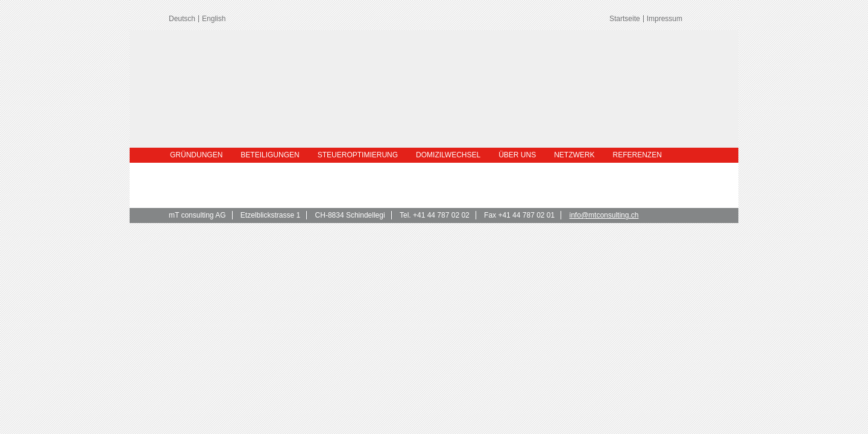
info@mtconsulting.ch (604, 215)
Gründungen (196, 155)
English (214, 19)
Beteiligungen (270, 155)
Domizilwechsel (448, 155)
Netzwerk (574, 155)
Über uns (517, 155)
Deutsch (182, 19)
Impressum (665, 19)
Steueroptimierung (358, 155)
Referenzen (637, 155)
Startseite (625, 19)
